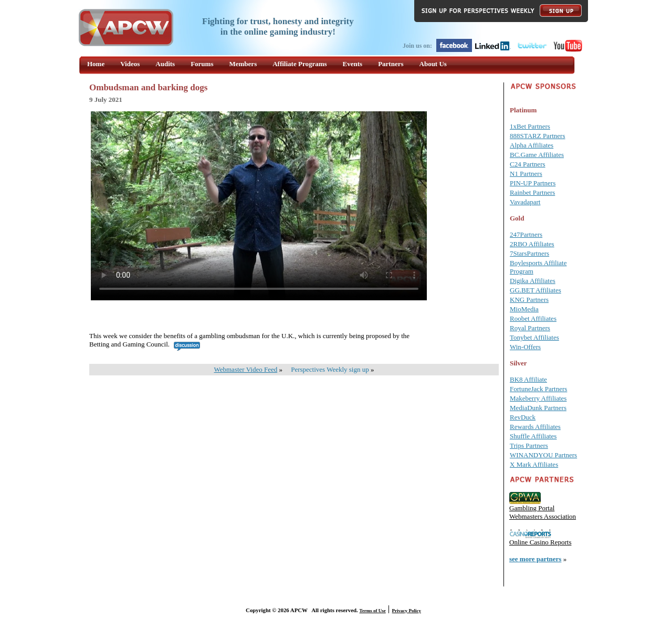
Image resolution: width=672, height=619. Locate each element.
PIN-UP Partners (533, 183)
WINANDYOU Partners (543, 455)
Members (243, 64)
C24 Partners (528, 164)
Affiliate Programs (300, 64)
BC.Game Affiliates (537, 155)
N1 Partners (526, 174)
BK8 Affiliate (528, 379)
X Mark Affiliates (534, 464)
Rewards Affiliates (535, 427)
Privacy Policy (407, 611)
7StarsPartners (529, 253)
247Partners (526, 234)
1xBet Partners (530, 126)
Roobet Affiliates (533, 318)
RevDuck (523, 417)
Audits (165, 64)
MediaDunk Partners (538, 408)
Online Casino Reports (540, 542)
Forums (202, 64)
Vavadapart (525, 202)
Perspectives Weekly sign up (330, 369)
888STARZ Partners (537, 136)
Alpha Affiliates (532, 145)
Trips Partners (529, 445)
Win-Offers (525, 347)
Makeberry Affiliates (538, 398)
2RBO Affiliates (532, 244)
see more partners (535, 559)
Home (96, 64)
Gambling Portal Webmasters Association (543, 512)
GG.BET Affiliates (535, 290)
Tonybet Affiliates (534, 337)
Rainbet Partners (532, 192)
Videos (130, 64)
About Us (433, 64)
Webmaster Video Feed (246, 369)
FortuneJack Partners (538, 389)
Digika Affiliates (533, 281)
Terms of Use (373, 611)
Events (353, 64)
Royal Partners (530, 328)
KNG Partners (529, 300)
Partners (391, 64)
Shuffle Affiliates (533, 436)
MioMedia (524, 309)
